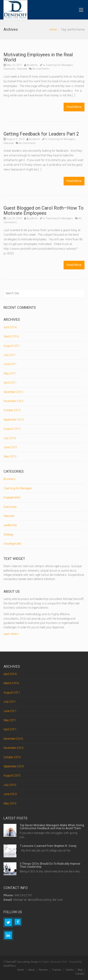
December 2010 (13, 392)
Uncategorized (12, 544)
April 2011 (10, 383)
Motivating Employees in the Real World (38, 57)
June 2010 (10, 447)
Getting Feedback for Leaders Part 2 (41, 134)
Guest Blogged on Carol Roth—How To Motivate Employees (44, 211)
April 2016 (10, 327)
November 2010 (13, 401)
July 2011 (10, 355)
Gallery (70, 970)
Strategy (9, 535)
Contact (80, 974)
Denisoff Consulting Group (22, 962)
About (31, 970)
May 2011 (10, 373)
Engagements (12, 498)
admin (34, 65)
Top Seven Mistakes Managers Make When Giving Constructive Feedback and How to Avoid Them (52, 827)
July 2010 (10, 438)
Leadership (10, 525)
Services (43, 970)
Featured (22, 69)
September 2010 (14, 420)
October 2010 (12, 410)
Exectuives (10, 69)
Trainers (57, 970)
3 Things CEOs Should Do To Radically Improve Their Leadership (50, 865)
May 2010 (10, 456)
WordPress (10, 966)
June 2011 (10, 364)
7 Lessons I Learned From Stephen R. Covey (48, 846)
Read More (74, 107)
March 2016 (11, 336)
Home (53, 29)
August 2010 (12, 429)
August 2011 (12, 346)
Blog (80, 970)
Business (10, 479)
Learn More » (11, 634)
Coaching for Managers (59, 65)
